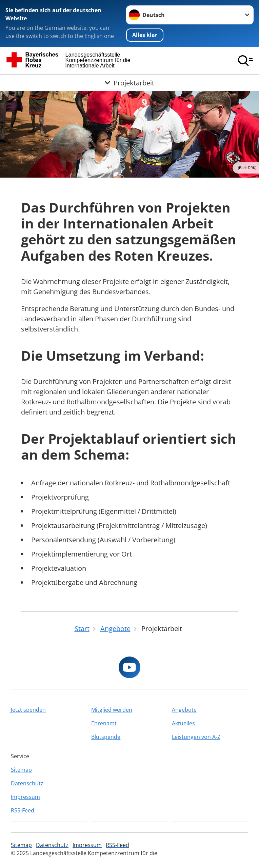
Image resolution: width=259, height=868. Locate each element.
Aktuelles (183, 723)
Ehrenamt (104, 723)
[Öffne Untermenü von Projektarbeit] (129, 83)
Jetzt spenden (28, 710)
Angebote (184, 710)
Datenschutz (27, 783)
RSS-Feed (23, 810)
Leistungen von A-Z (196, 737)
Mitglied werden (112, 710)
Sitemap (21, 770)
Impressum (25, 797)
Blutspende (106, 737)
